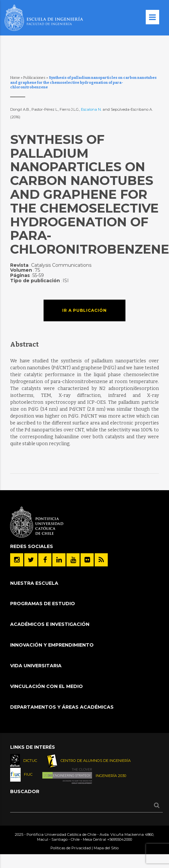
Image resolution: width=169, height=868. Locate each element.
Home (15, 78)
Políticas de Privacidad (71, 848)
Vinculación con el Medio (47, 686)
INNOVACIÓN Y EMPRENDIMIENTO (52, 645)
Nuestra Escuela (34, 583)
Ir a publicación (84, 310)
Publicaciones (34, 78)
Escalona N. (91, 109)
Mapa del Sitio (106, 848)
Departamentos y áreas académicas (62, 707)
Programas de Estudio (43, 604)
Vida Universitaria (36, 666)
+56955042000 (120, 839)
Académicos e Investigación (50, 624)
